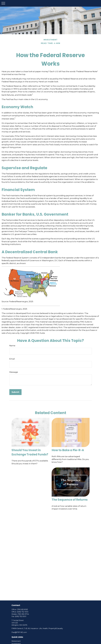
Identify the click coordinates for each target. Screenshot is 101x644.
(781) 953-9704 (23, 614)
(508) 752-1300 (23, 612)
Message (14, 372)
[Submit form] (15, 392)
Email (12, 359)
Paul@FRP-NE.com (19, 632)
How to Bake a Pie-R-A (68, 450)
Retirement (16, 641)
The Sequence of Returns (70, 500)
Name (12, 346)
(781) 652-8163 (22, 609)
